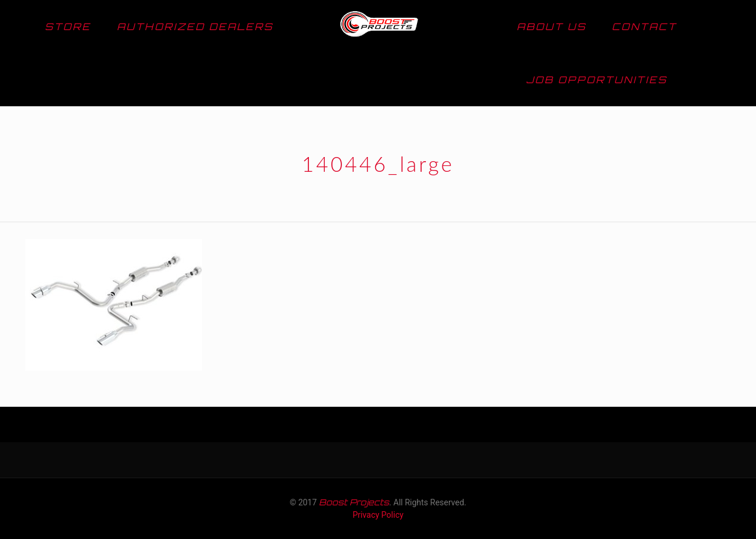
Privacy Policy (378, 515)
